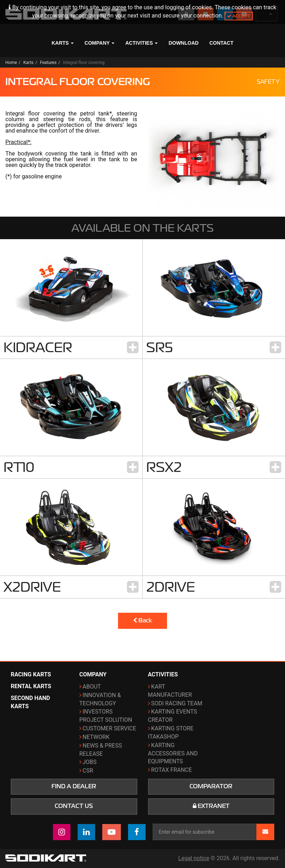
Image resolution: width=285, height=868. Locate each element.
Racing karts (31, 674)
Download (183, 43)
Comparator (211, 786)
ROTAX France (172, 770)
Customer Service (109, 728)
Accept (239, 16)
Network (96, 737)
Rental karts (31, 686)
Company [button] (99, 43)
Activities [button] (141, 43)
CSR (88, 771)
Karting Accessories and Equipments (173, 753)
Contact (221, 43)
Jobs (90, 762)
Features (48, 63)
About (92, 687)
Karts (28, 63)
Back (142, 621)
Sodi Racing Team (177, 703)
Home (11, 63)
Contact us (74, 806)
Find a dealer (74, 786)
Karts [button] (63, 43)
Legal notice (194, 858)
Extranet (211, 806)
